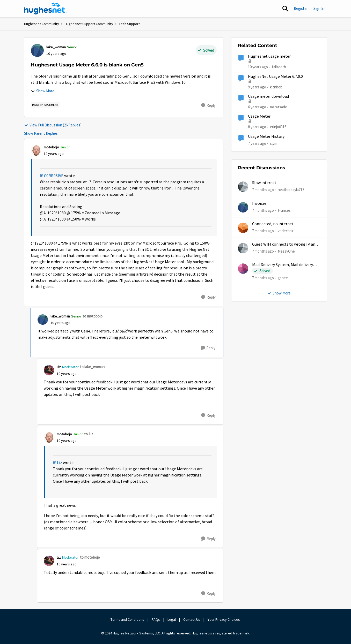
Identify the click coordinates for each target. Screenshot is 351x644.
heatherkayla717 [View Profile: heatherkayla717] (291, 190)
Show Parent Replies (41, 133)
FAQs (156, 619)
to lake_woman (92, 367)
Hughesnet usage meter (269, 56)
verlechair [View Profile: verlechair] (286, 231)
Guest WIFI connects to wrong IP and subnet (285, 244)
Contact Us (192, 619)
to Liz (89, 434)
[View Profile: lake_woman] (37, 50)
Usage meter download (268, 96)
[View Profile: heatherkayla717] (243, 187)
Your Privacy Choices (224, 619)
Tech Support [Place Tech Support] (129, 24)
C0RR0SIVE (54, 176)
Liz (60, 463)
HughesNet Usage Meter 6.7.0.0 (275, 77)
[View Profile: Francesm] (243, 207)
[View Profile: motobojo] (36, 150)
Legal (172, 619)
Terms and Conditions (127, 619)
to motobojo (93, 316)
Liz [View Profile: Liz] (59, 367)
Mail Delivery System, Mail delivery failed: (283, 265)
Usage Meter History (266, 137)
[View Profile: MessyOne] (243, 248)
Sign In (319, 8)
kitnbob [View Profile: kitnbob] (276, 87)
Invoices (259, 203)
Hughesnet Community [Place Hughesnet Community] (42, 24)
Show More (43, 91)
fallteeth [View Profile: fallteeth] (279, 67)
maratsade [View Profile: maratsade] (279, 107)
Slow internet (264, 183)
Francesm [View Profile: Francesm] (286, 210)
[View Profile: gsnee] (243, 269)
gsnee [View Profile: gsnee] (283, 278)
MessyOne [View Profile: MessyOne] (286, 251)
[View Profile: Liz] (49, 370)
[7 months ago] (263, 190)
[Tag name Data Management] (45, 105)
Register (301, 8)
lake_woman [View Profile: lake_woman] (56, 47)
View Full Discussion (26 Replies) (53, 125)
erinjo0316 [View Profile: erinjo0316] (278, 127)
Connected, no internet (273, 224)
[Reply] (208, 105)
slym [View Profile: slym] (274, 143)
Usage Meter (259, 116)
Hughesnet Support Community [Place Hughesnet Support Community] (89, 24)
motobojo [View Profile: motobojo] (51, 147)
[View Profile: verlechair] (243, 228)
